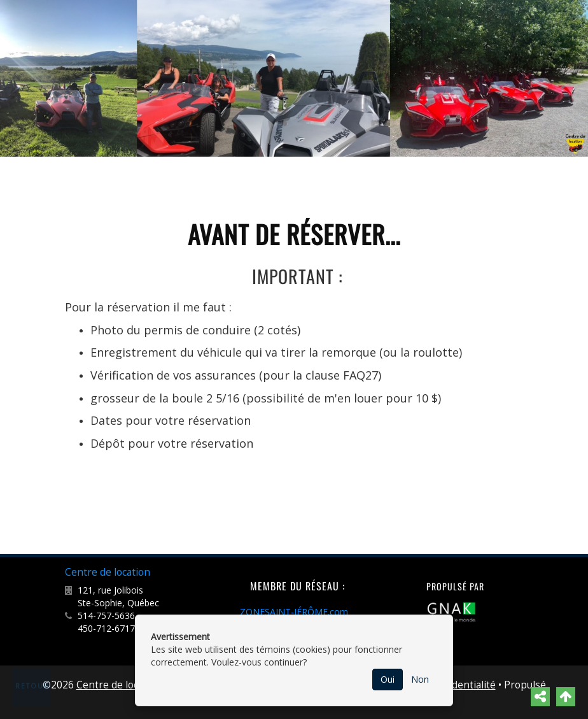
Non (420, 679)
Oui (388, 679)
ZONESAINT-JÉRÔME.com (294, 612)
